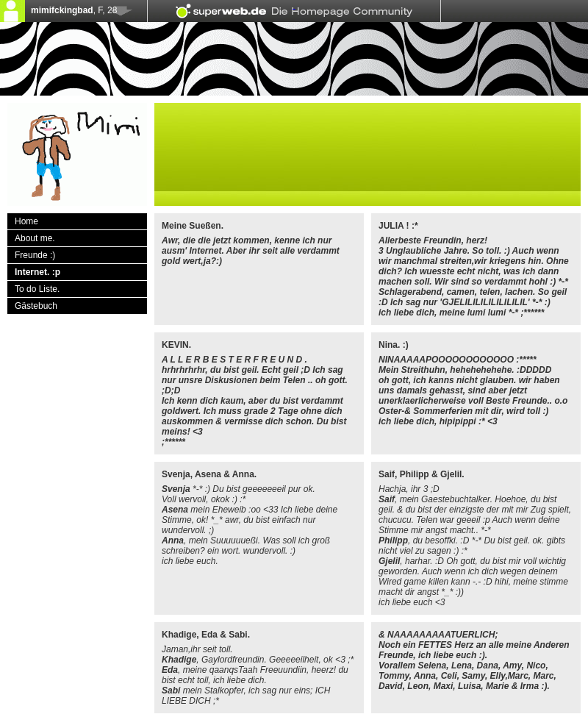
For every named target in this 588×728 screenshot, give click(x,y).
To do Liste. (37, 289)
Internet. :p (37, 272)
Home (26, 221)
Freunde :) (35, 255)
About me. (35, 238)
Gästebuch (36, 306)
